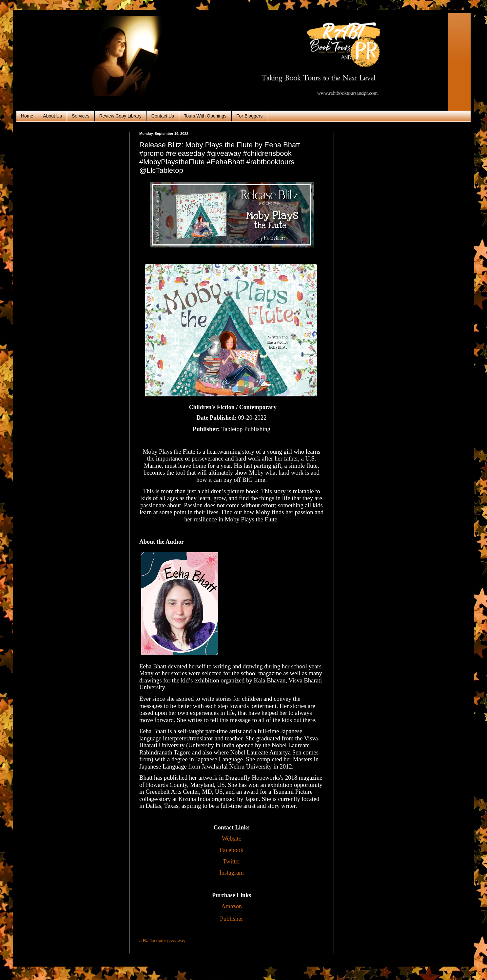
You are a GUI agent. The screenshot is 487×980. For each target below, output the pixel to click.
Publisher (231, 919)
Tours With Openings (205, 116)
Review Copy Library (120, 116)
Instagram (232, 872)
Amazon (232, 906)
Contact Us (163, 116)
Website (232, 838)
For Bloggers (249, 116)
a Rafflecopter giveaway (162, 941)
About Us (52, 116)
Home (27, 116)
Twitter (232, 861)
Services (81, 116)
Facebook (232, 850)
